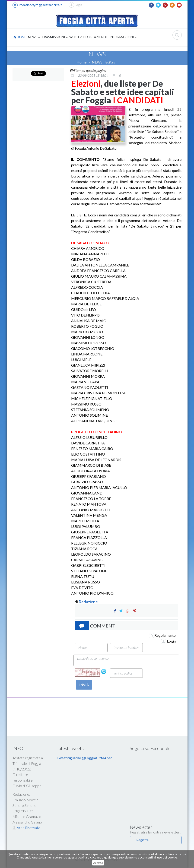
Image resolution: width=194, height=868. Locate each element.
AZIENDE (101, 37)
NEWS (34, 37)
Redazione (89, 602)
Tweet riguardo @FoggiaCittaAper (84, 758)
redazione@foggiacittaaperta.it (37, 5)
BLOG (88, 37)
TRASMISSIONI (55, 37)
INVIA (84, 685)
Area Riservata (26, 828)
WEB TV (76, 37)
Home (81, 62)
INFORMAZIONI (123, 37)
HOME (20, 37)
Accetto (98, 863)
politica (111, 62)
